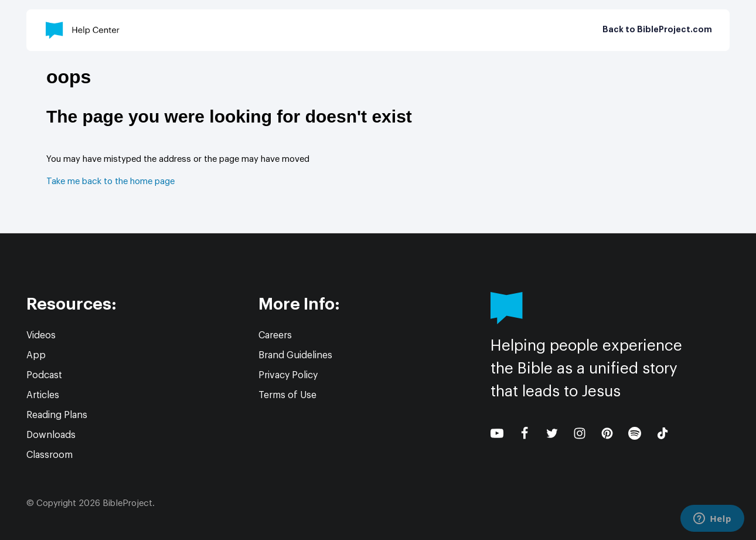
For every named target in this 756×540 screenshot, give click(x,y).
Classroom (50, 455)
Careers (275, 335)
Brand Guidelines (295, 355)
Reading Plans (57, 415)
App (36, 355)
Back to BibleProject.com (657, 30)
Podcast (44, 375)
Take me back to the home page (110, 181)
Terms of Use (287, 395)
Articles (43, 395)
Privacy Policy (288, 375)
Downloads (51, 435)
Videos (41, 335)
